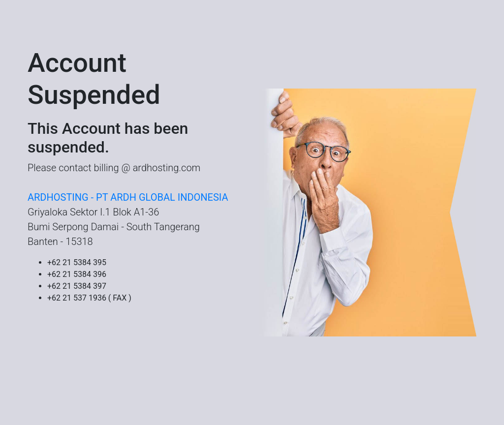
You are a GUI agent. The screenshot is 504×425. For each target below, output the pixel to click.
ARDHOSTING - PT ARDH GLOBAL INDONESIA (128, 197)
